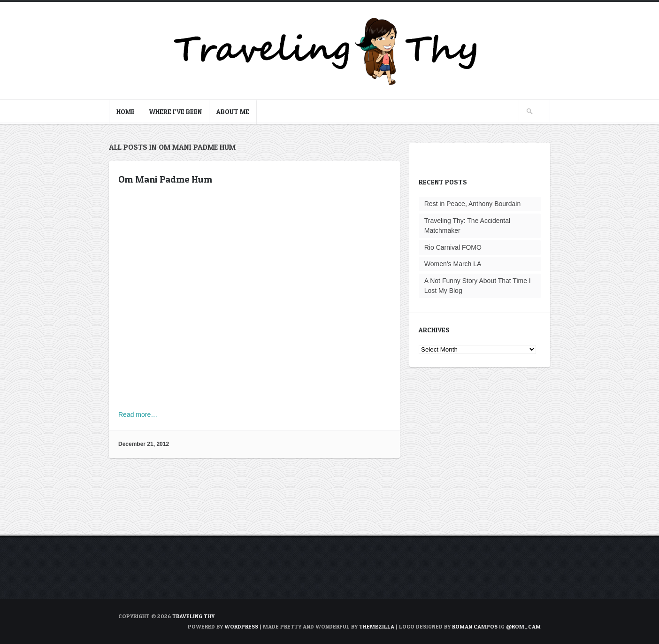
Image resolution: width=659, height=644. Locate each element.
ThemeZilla (377, 626)
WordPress (241, 626)
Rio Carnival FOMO (453, 247)
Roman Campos (475, 626)
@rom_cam (523, 626)
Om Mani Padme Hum (165, 179)
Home (126, 111)
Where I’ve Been (176, 111)
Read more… (138, 414)
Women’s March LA (453, 264)
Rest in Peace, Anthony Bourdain (472, 204)
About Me (233, 111)
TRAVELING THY (193, 616)
